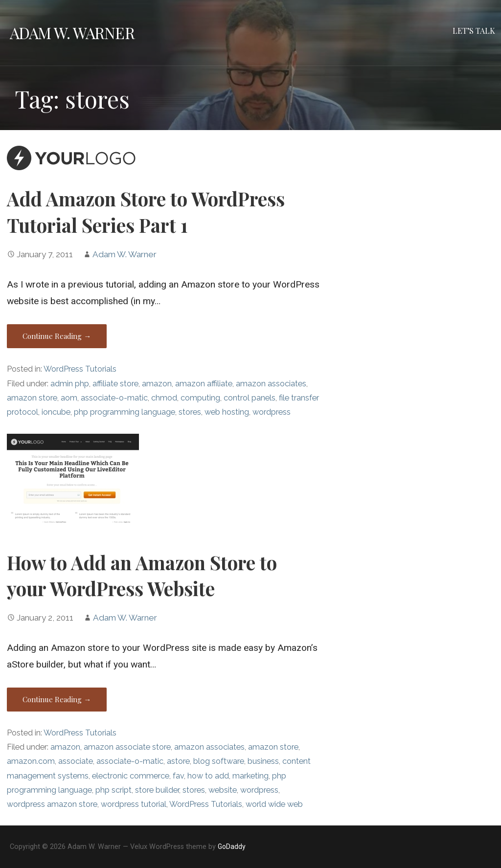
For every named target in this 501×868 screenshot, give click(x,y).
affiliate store (115, 384)
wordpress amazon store (52, 804)
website (223, 790)
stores (190, 412)
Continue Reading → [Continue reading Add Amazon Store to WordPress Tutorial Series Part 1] (57, 336)
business (263, 761)
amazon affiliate (204, 384)
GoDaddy (232, 846)
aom (69, 398)
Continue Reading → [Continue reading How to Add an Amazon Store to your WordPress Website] (57, 699)
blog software (219, 761)
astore (178, 761)
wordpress (272, 412)
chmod (164, 398)
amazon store (32, 398)
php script (114, 790)
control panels (250, 398)
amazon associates (271, 384)
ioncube (56, 412)
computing (200, 398)
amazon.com (31, 761)
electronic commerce (131, 776)
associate (76, 761)
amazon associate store (127, 747)
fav (178, 776)
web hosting (227, 412)
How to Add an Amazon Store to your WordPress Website (142, 576)
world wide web (274, 804)
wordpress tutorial (134, 804)
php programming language (125, 412)
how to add (208, 776)
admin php (70, 384)
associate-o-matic (114, 398)
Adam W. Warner (72, 33)
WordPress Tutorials (80, 369)
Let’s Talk (474, 31)
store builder (157, 790)
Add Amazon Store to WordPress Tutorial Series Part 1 (146, 212)
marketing (250, 776)
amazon (157, 384)
